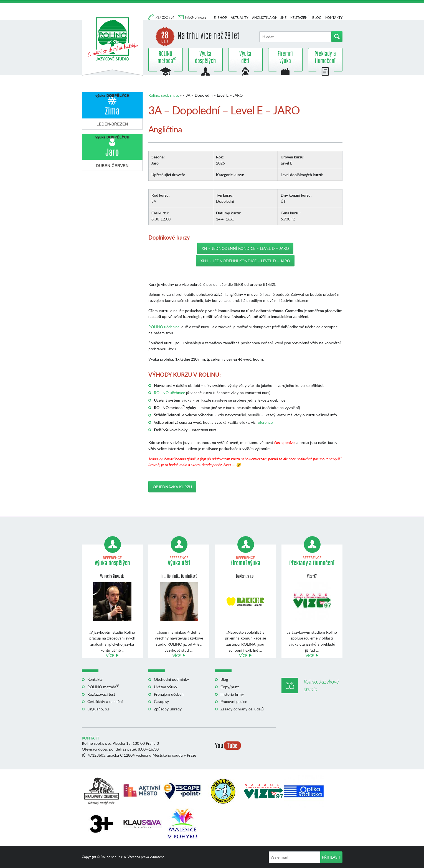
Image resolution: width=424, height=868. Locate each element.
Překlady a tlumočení (325, 58)
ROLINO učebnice (164, 327)
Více (110, 655)
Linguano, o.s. (99, 709)
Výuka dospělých (205, 58)
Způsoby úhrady (168, 709)
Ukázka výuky (166, 687)
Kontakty (334, 18)
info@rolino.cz (196, 17)
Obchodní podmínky (171, 679)
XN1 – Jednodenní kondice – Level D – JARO (245, 261)
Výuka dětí (245, 58)
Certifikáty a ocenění (105, 701)
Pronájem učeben (169, 694)
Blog (317, 18)
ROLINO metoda (166, 58)
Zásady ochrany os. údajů (242, 709)
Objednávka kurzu (172, 487)
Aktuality (239, 18)
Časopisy (161, 701)
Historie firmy (232, 694)
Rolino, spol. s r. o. (164, 95)
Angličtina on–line (269, 18)
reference (265, 422)
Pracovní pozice (234, 701)
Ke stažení (299, 18)
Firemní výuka (285, 58)
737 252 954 (165, 17)
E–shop (220, 18)
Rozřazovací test (101, 694)
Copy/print (230, 687)
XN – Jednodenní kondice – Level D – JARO (245, 248)
